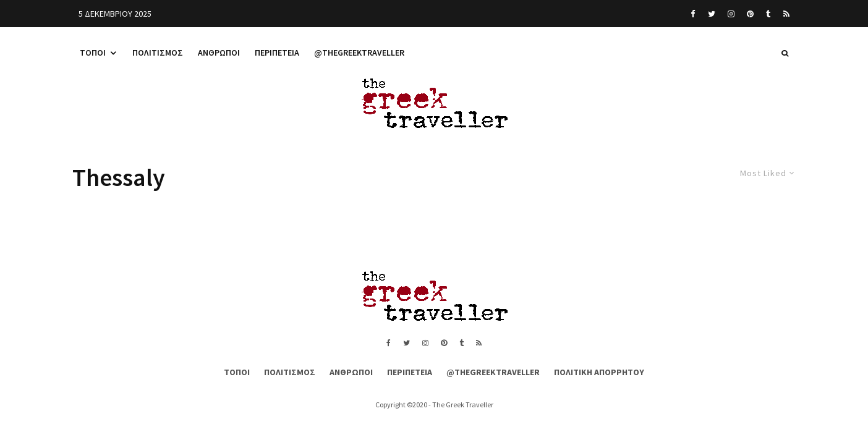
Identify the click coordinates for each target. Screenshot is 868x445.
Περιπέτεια (277, 53)
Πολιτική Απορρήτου (599, 372)
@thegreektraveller (359, 53)
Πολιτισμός (158, 53)
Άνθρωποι (219, 53)
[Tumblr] (768, 14)
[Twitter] (712, 14)
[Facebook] (693, 14)
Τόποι (93, 53)
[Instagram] (731, 14)
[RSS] (786, 14)
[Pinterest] (750, 14)
